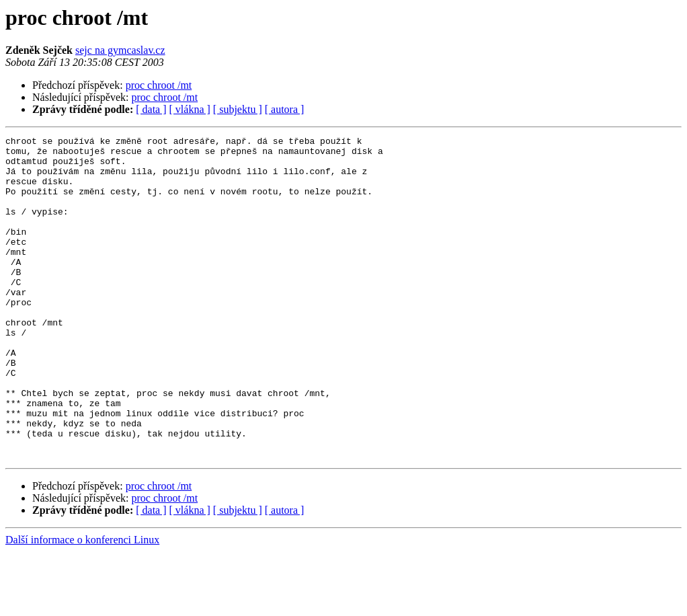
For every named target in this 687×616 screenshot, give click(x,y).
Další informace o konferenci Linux (82, 604)
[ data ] (151, 109)
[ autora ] (285, 109)
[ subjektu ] (238, 109)
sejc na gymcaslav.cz (120, 50)
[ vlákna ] (190, 109)
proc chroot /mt (159, 85)
